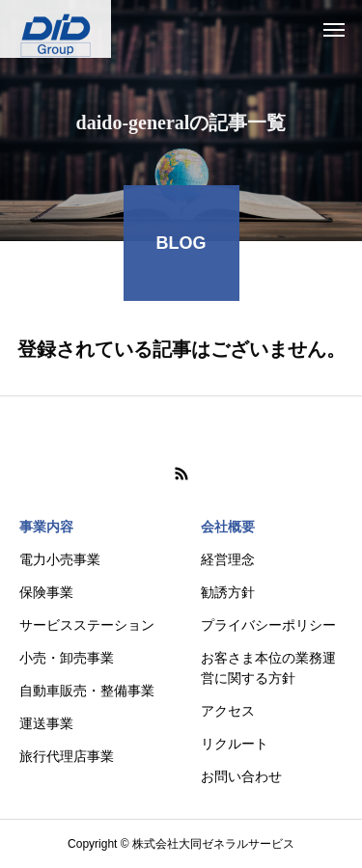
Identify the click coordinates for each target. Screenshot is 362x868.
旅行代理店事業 (67, 756)
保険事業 (46, 592)
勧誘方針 (228, 592)
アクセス (228, 711)
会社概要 (228, 527)
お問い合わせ (241, 776)
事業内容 (46, 527)
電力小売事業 (60, 559)
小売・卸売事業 (67, 658)
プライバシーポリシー (268, 625)
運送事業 (46, 723)
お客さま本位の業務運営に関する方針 (268, 668)
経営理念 (228, 559)
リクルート (235, 744)
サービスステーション (87, 625)
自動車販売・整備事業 (87, 691)
